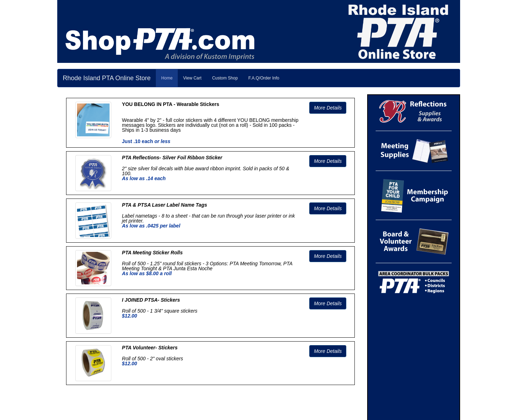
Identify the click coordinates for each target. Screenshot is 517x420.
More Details (328, 108)
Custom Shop (225, 78)
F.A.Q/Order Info (264, 78)
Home (167, 78)
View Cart (192, 78)
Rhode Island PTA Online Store (107, 78)
